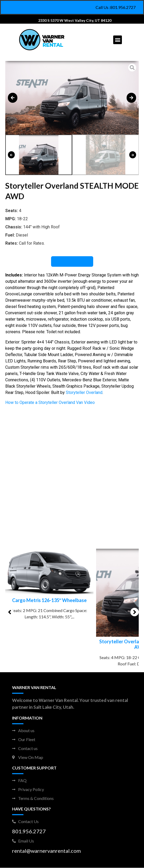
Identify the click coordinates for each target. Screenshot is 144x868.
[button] (118, 40)
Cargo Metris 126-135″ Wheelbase (72, 600)
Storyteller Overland (84, 392)
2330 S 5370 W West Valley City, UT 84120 (75, 20)
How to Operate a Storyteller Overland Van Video (50, 402)
